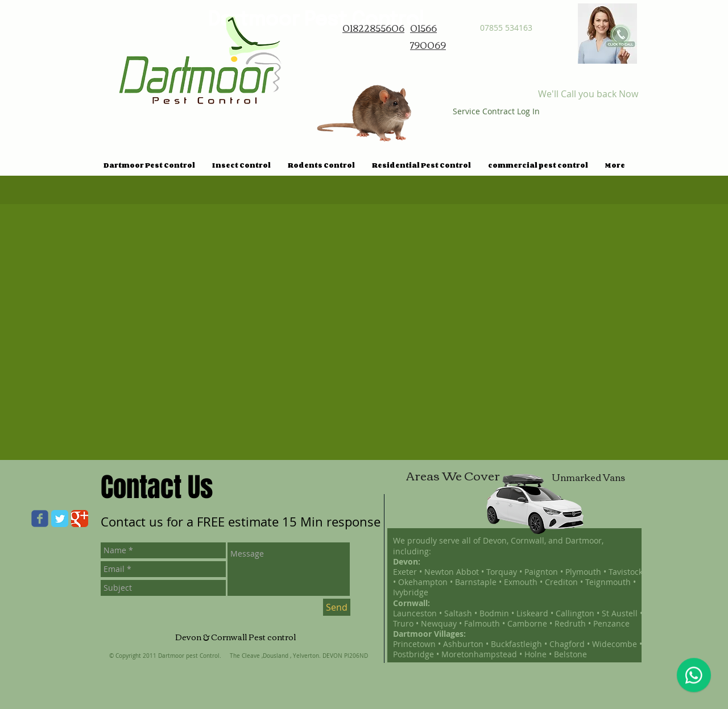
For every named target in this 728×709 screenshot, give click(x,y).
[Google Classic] (80, 519)
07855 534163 (506, 28)
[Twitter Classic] (60, 519)
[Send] (337, 607)
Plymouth (583, 572)
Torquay (503, 572)
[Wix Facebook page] (40, 519)
